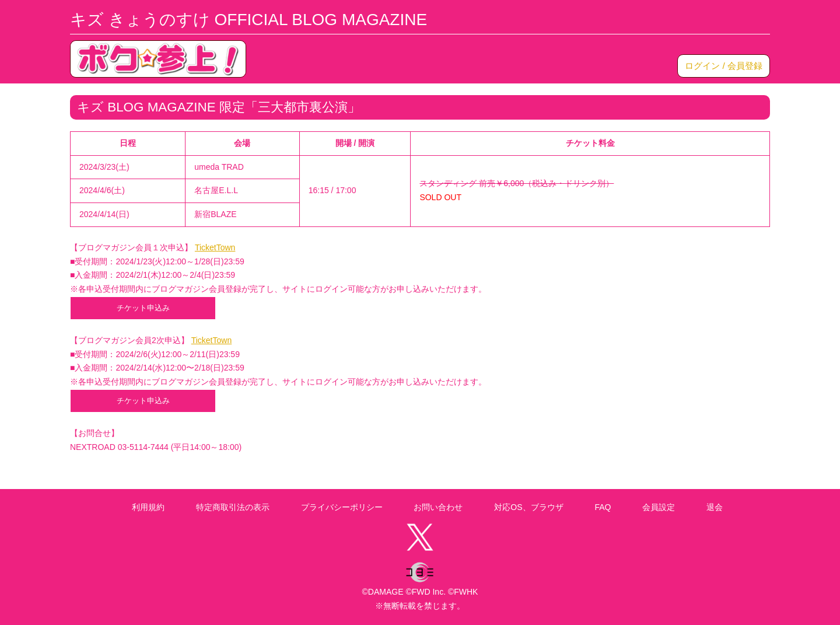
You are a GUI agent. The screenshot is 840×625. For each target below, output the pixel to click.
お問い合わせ (438, 507)
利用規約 (148, 507)
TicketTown (215, 247)
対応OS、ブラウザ (528, 507)
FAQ (603, 507)
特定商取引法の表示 (233, 507)
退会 (715, 507)
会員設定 (659, 507)
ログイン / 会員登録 (724, 66)
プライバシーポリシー (342, 507)
